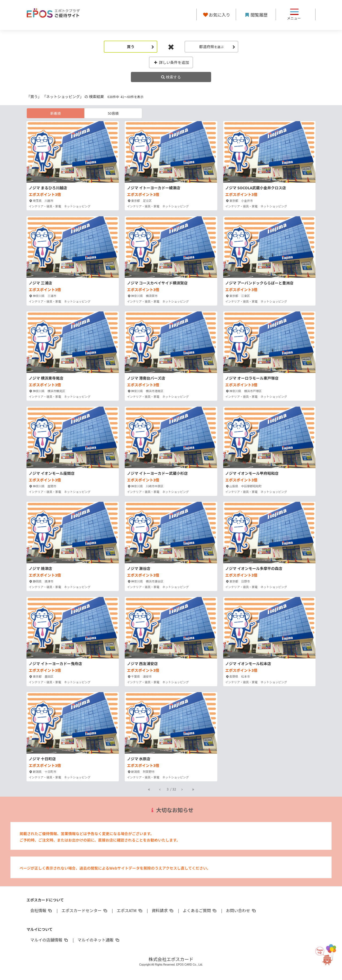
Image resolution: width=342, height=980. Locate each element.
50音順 (113, 113)
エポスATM (130, 910)
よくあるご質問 (200, 910)
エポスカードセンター (85, 910)
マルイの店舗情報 (50, 940)
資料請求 (163, 910)
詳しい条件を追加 (171, 62)
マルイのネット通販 (99, 940)
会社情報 (41, 910)
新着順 (56, 113)
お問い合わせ (241, 910)
